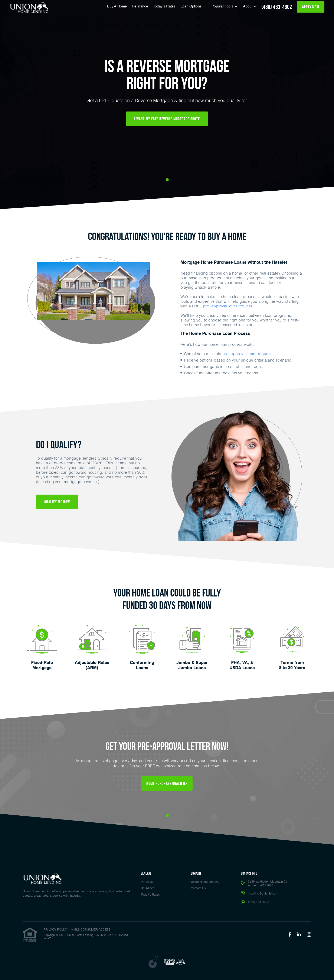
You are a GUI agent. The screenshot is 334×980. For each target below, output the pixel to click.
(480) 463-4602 (277, 7)
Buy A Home (117, 7)
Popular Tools (223, 7)
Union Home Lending (205, 882)
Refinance (140, 7)
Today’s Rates (164, 7)
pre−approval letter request (227, 306)
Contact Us (198, 888)
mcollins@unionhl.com (263, 894)
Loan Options (192, 7)
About (248, 7)
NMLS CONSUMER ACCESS (91, 930)
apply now (311, 7)
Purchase (147, 882)
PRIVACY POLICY (56, 930)
